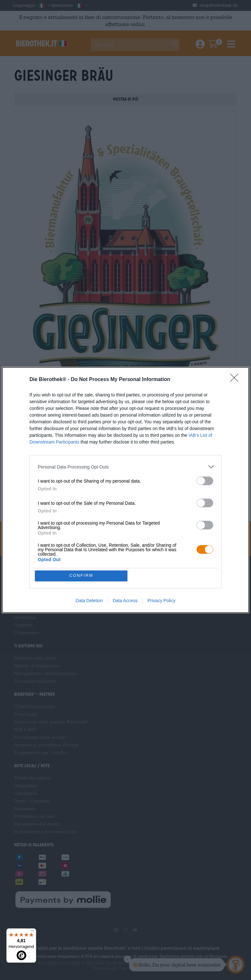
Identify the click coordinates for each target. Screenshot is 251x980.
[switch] (205, 481)
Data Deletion (89, 601)
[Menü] (32, 932)
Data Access (125, 601)
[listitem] (125, 467)
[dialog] (125, 490)
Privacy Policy (162, 601)
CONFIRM (81, 576)
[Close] (236, 380)
